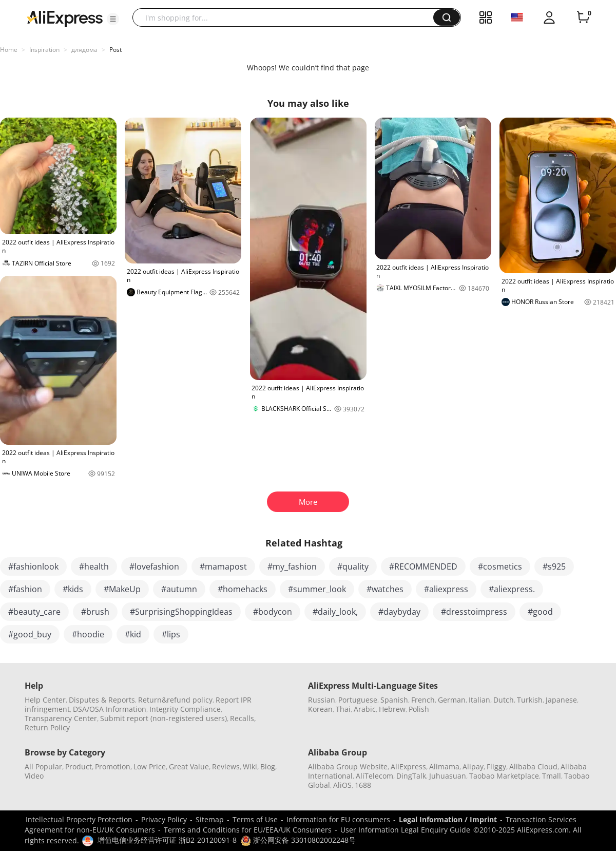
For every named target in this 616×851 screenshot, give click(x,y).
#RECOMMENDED (423, 566)
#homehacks (243, 589)
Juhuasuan (448, 776)
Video (34, 776)
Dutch (504, 700)
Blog (268, 767)
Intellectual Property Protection (79, 819)
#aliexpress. (512, 589)
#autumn (179, 589)
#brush (95, 612)
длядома (84, 50)
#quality (353, 566)
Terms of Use (255, 819)
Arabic (365, 709)
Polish (419, 709)
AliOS (342, 785)
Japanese (561, 700)
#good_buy (30, 634)
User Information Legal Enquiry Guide (405, 830)
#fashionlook (33, 566)
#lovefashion (154, 566)
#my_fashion (292, 566)
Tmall (552, 776)
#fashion (25, 589)
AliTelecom (374, 776)
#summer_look (317, 589)
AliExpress (408, 767)
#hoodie (88, 634)
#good (540, 612)
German (452, 700)
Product (79, 767)
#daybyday (399, 612)
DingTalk (411, 776)
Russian (322, 700)
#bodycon (273, 612)
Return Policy (47, 727)
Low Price (150, 767)
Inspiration (44, 50)
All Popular (43, 767)
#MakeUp (122, 589)
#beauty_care (34, 612)
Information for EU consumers (338, 819)
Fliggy (496, 767)
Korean (320, 709)
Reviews (226, 767)
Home (9, 50)
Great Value (189, 767)
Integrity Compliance (185, 709)
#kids (73, 589)
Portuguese (358, 700)
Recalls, (243, 718)
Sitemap (210, 819)
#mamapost (223, 566)
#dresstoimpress (474, 612)
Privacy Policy (164, 819)
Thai (343, 709)
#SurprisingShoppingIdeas (181, 612)
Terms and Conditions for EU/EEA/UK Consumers (248, 830)
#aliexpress (446, 589)
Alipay (473, 767)
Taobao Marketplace (504, 776)
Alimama (444, 767)
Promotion (113, 767)
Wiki (250, 767)
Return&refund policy (175, 700)
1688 (363, 785)
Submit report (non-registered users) (163, 718)
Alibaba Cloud (533, 767)
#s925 (554, 566)
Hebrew (392, 709)
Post (115, 50)
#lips (171, 634)
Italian (479, 700)
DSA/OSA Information (110, 709)
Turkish (530, 700)
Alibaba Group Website (348, 767)
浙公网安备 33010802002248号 (298, 840)
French (423, 700)
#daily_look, (335, 612)
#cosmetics (500, 566)
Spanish (394, 700)
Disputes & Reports (102, 700)
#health (94, 566)
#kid (133, 634)
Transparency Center (61, 718)
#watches (385, 589)
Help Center (45, 700)
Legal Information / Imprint (448, 819)
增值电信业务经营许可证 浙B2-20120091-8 (167, 840)
